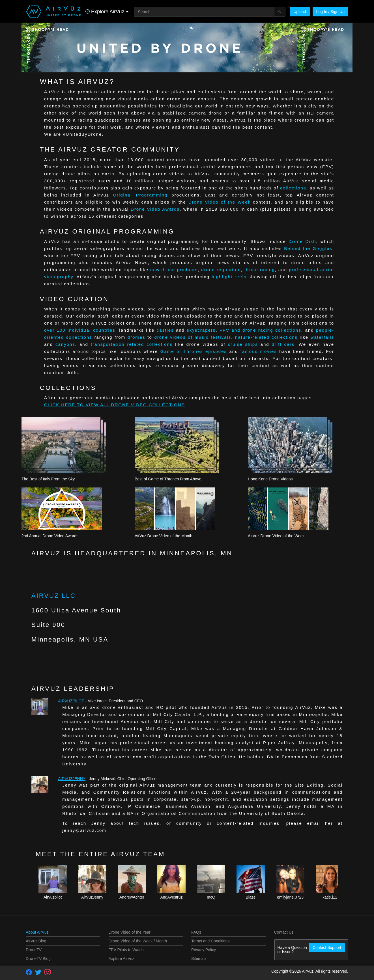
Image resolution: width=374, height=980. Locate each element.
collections (293, 188)
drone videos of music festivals (193, 337)
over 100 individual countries (80, 330)
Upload (300, 12)
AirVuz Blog (36, 941)
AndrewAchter (132, 897)
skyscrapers (201, 330)
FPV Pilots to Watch (126, 950)
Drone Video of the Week (220, 202)
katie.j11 (330, 897)
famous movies (259, 351)
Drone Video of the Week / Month (138, 941)
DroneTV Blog (38, 959)
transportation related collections (132, 344)
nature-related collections (266, 337)
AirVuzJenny (72, 779)
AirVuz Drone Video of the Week (276, 536)
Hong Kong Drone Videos (270, 479)
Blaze (251, 897)
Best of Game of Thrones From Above (168, 479)
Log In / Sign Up (330, 12)
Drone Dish (302, 241)
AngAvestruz (171, 897)
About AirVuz (37, 932)
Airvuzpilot (71, 701)
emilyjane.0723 (290, 897)
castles (165, 330)
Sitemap (198, 959)
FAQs (196, 932)
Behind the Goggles (308, 248)
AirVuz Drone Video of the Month (164, 536)
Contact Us (284, 932)
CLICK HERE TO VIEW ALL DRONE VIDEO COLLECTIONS (115, 405)
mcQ (211, 897)
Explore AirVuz (122, 959)
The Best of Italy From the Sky (48, 479)
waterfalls (322, 337)
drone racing (260, 270)
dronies (137, 337)
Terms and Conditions (210, 941)
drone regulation (221, 270)
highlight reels (229, 277)
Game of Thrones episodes (194, 351)
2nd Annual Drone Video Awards (50, 536)
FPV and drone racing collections (260, 330)
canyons (65, 344)
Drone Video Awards (155, 209)
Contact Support (327, 947)
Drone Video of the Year (130, 932)
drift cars (283, 344)
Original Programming (140, 195)
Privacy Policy (204, 950)
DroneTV (34, 950)
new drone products (174, 270)
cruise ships (243, 344)
